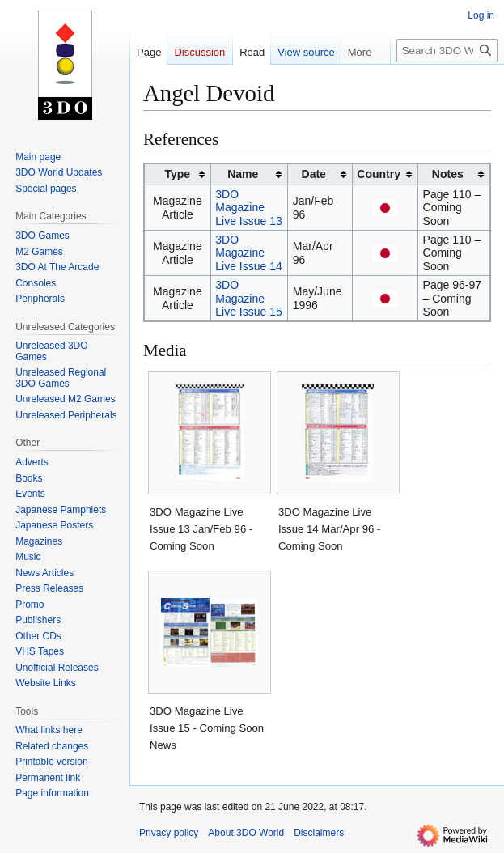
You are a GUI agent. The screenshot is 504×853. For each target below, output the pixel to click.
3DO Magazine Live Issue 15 (249, 298)
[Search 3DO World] (447, 51)
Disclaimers (319, 833)
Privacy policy (169, 833)
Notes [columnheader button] (448, 174)
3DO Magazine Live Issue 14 (249, 253)
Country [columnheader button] (379, 174)
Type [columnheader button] (178, 174)
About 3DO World (246, 833)
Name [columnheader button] (243, 174)
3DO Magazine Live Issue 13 (249, 208)
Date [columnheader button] (314, 174)
